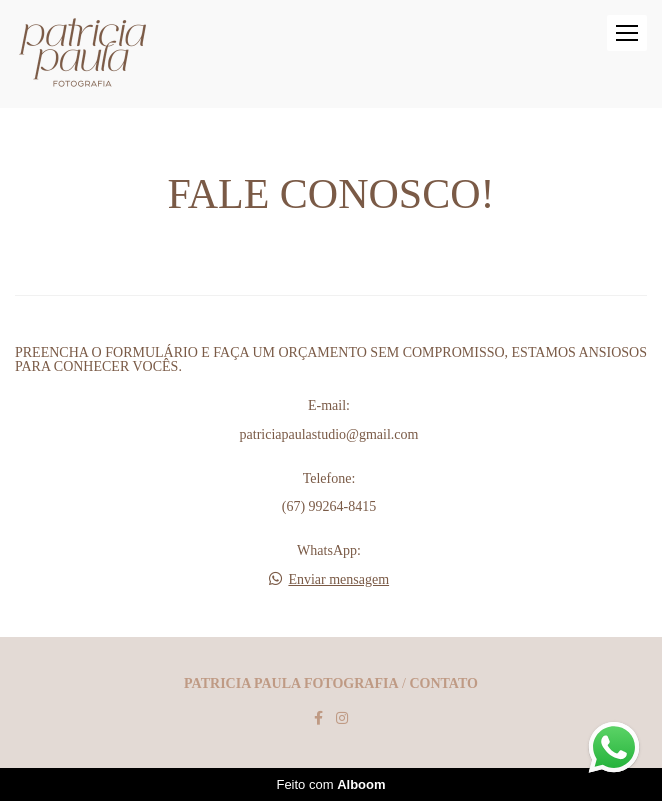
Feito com (330, 784)
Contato (443, 684)
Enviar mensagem (338, 580)
